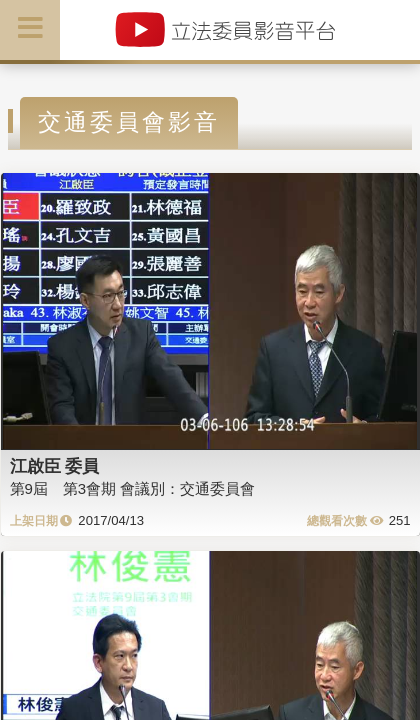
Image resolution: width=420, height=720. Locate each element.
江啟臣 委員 (55, 466)
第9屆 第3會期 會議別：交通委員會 (133, 488)
